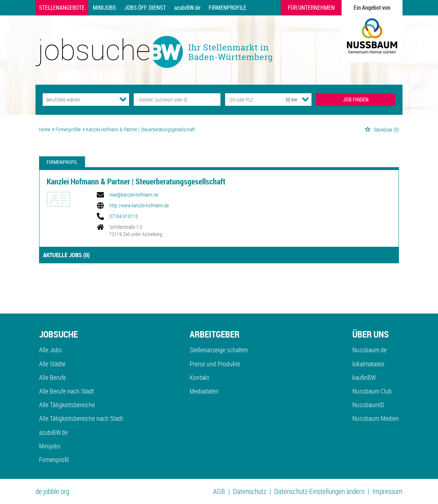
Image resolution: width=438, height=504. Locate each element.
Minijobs (104, 8)
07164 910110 (124, 216)
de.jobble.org (52, 491)
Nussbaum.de (370, 350)
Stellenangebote (62, 8)
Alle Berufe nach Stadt (66, 391)
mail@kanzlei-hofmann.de (134, 195)
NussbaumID (368, 405)
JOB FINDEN (356, 99)
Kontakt (199, 377)
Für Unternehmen (311, 8)
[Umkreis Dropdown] (305, 99)
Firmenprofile (227, 8)
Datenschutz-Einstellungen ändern (319, 491)
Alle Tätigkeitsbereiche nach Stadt (81, 418)
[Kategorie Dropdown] (123, 99)
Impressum (387, 491)
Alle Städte (52, 364)
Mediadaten (204, 391)
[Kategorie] (79, 100)
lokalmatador (368, 364)
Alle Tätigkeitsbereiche (67, 405)
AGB (219, 491)
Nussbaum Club (372, 391)
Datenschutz (250, 491)
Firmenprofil (62, 162)
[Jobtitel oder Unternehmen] (177, 100)
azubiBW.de (187, 8)
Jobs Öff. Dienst (145, 8)
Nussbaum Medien (376, 418)
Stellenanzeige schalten (219, 350)
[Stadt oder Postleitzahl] (249, 100)
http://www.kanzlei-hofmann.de (139, 206)
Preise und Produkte (215, 364)
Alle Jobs (51, 350)
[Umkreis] (285, 100)
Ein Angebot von (372, 8)
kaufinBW (364, 377)
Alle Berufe (53, 377)
